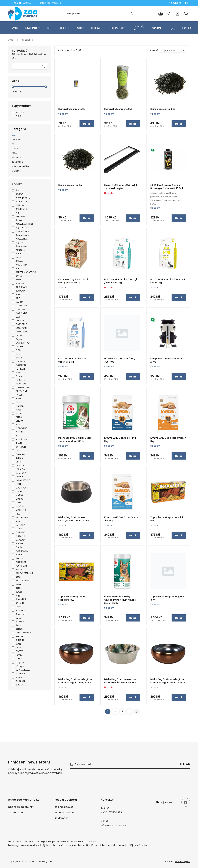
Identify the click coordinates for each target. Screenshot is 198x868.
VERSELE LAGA (23, 670)
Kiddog (19, 458)
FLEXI (18, 373)
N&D (18, 514)
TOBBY (19, 651)
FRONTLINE (21, 384)
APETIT (19, 213)
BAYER (19, 276)
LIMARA (19, 477)
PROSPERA (21, 562)
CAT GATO (21, 313)
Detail (87, 124)
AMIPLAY (20, 205)
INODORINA (21, 428)
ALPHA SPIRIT (22, 202)
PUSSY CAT (21, 566)
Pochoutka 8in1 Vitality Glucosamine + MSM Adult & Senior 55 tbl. (120, 600)
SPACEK (20, 636)
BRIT (18, 298)
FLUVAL (19, 376)
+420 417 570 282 (20, 3)
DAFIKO (19, 335)
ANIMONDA (21, 209)
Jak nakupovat (64, 807)
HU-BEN (19, 413)
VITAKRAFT (21, 674)
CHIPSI (19, 417)
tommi (19, 655)
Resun (19, 584)
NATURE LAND (23, 517)
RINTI (18, 588)
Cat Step (20, 321)
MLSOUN (20, 506)
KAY (18, 451)
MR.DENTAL (21, 510)
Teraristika (117, 28)
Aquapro (20, 250)
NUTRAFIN (20, 525)
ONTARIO (20, 532)
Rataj (18, 577)
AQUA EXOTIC (23, 228)
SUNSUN (20, 640)
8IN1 (18, 190)
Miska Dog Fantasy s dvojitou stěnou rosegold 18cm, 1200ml (168, 681)
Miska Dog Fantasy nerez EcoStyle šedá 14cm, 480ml (74, 519)
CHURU (19, 421)
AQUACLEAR (22, 239)
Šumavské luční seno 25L (118, 109)
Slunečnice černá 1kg (70, 185)
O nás (173, 28)
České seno (22, 332)
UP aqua (20, 666)
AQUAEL (20, 242)
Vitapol (19, 677)
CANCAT (20, 302)
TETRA (19, 648)
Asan (18, 257)
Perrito (19, 547)
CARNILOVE (21, 306)
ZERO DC (20, 681)
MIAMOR (20, 499)
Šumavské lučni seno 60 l (72, 109)
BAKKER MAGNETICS (26, 272)
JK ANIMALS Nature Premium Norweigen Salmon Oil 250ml (167, 187)
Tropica (20, 662)
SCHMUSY (21, 622)
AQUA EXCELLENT (24, 224)
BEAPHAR (20, 283)
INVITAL (19, 432)
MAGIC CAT (22, 488)
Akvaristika (31, 28)
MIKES (19, 503)
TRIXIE (19, 659)
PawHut (20, 543)
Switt (18, 644)
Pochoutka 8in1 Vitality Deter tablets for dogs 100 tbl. (75, 439)
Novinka (20, 112)
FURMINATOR (22, 387)
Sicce (19, 625)
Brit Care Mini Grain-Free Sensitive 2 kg (72, 360)
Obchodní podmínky (21, 807)
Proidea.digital (182, 861)
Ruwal (19, 592)
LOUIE (18, 484)
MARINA (19, 495)
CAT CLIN (20, 309)
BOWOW (20, 291)
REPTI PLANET (22, 581)
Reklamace (61, 818)
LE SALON (20, 469)
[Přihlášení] (178, 14)
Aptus (19, 220)
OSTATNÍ (20, 536)
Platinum (20, 558)
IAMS (18, 425)
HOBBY (19, 410)
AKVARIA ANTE (23, 198)
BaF (17, 268)
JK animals (21, 439)
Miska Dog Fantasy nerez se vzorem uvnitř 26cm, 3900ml (120, 681)
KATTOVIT (21, 447)
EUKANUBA (21, 361)
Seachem (21, 614)
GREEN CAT (21, 391)
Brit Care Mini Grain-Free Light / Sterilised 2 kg (121, 281)
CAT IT (19, 317)
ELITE (18, 354)
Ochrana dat (16, 812)
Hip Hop (20, 406)
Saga (18, 595)
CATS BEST (21, 324)
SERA (18, 618)
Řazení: (154, 50)
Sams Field (21, 599)
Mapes (19, 491)
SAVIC (19, 607)
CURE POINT (22, 328)
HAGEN (19, 395)
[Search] (131, 14)
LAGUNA (20, 465)
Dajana (19, 339)
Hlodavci (96, 28)
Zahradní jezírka (137, 28)
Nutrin (19, 529)
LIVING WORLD (23, 480)
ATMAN (19, 261)
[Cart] (186, 14)
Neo (18, 521)
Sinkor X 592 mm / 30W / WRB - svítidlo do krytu (121, 187)
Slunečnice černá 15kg (163, 109)
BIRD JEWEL (21, 287)
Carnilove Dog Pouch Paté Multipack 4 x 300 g (73, 281)
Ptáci (79, 28)
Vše (14, 135)
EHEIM (19, 350)
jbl (17, 436)
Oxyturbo (21, 540)
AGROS (19, 194)
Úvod (15, 28)
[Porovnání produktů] (161, 14)
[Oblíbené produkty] (169, 14)
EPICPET (20, 358)
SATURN (20, 603)
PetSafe (20, 555)
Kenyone (20, 454)
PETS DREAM (22, 551)
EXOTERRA (21, 365)
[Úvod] (29, 14)
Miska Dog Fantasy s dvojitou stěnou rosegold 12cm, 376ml (75, 681)
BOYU (19, 294)
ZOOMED (20, 685)
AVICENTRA (21, 265)
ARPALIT (20, 254)
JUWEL (19, 443)
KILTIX (19, 462)
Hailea (19, 399)
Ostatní (157, 28)
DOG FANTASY (23, 343)
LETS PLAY (21, 473)
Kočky (63, 28)
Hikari (18, 402)
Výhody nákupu (64, 812)
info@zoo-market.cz (49, 3)
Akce (18, 116)
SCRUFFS (20, 610)
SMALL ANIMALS (23, 633)
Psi (48, 28)
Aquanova (21, 246)
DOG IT (19, 347)
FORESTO (20, 380)
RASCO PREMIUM (24, 573)
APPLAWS (20, 216)
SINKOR (19, 629)
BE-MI (19, 280)
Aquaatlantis (22, 231)
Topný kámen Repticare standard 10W (72, 598)
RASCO (19, 569)
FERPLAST (20, 369)
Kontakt (187, 28)
